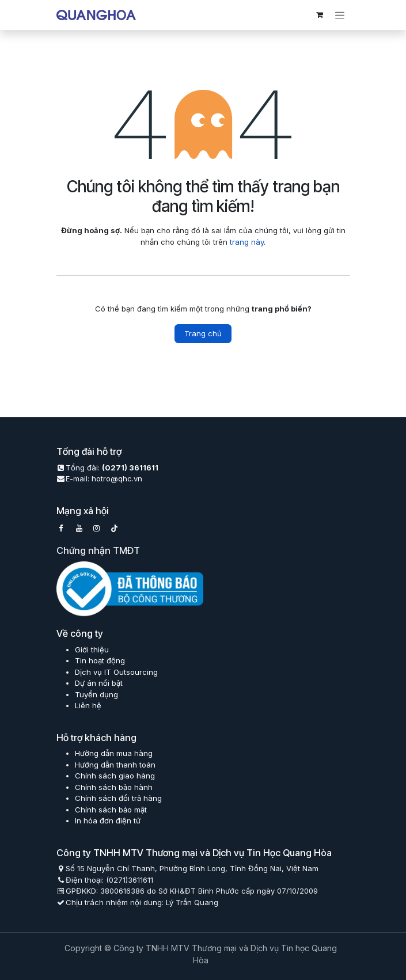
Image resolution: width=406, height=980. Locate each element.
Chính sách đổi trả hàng (118, 798)
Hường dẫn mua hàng (114, 753)
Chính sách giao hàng (115, 776)
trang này (247, 242)
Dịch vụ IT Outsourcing (116, 672)
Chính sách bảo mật (111, 810)
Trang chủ (203, 333)
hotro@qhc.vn (117, 478)
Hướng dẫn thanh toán (115, 765)
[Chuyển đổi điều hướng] (340, 15)
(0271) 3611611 (130, 468)
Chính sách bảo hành (114, 787)
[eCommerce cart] (320, 15)
